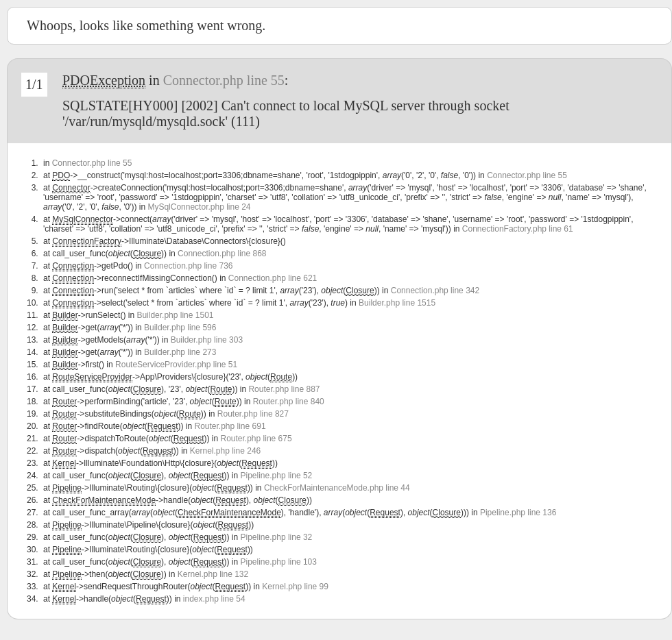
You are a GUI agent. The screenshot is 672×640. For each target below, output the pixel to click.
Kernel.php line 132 (213, 574)
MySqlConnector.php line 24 (199, 207)
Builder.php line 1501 (175, 315)
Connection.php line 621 (273, 278)
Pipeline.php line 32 (277, 537)
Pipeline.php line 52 (277, 476)
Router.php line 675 (256, 439)
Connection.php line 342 (435, 291)
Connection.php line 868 (222, 254)
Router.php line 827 (253, 414)
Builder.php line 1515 (397, 303)
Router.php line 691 (230, 426)
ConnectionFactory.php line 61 (518, 229)
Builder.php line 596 (180, 328)
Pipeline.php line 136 (518, 513)
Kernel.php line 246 (225, 451)
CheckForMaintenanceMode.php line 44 (337, 488)
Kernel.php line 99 (295, 587)
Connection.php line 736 (188, 266)
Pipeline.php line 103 (279, 562)
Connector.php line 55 (224, 80)
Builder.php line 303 (207, 340)
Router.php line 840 (289, 402)
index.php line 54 (214, 599)
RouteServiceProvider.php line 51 (176, 365)
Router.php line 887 (284, 389)
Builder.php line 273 (180, 352)
